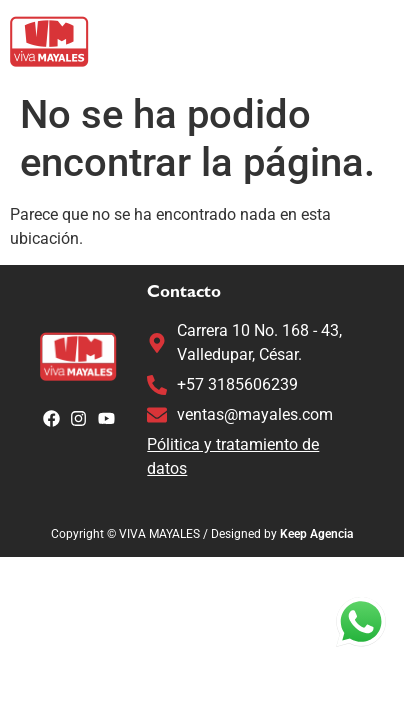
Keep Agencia (316, 534)
